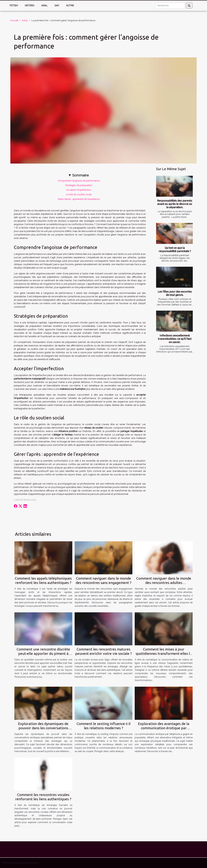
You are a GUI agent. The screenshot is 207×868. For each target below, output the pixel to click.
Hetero (30, 6)
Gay (57, 6)
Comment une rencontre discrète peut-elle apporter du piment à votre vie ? (43, 654)
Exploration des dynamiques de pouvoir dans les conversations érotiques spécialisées (43, 728)
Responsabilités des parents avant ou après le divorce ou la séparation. (175, 204)
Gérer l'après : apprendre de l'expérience (79, 199)
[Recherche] (170, 6)
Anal (44, 6)
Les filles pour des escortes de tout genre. (175, 293)
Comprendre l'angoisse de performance (79, 181)
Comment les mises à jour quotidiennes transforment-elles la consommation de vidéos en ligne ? (164, 654)
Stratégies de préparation (79, 185)
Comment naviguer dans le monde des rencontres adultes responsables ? (164, 583)
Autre (70, 6)
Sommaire (80, 175)
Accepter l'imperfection (79, 190)
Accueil (14, 20)
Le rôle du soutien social (79, 194)
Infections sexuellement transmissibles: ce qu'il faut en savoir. (175, 339)
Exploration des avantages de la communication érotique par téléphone (164, 728)
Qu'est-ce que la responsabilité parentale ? (175, 249)
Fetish (14, 6)
